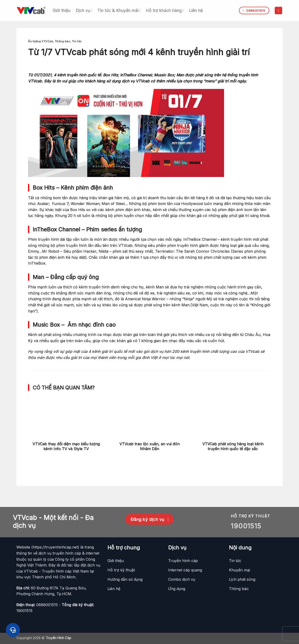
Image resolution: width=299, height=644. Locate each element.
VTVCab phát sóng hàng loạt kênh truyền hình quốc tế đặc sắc (233, 446)
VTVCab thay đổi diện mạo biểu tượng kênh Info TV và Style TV (66, 446)
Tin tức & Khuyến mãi (119, 10)
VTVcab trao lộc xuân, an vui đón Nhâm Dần (149, 446)
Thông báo (63, 41)
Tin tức (77, 41)
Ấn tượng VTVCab (41, 41)
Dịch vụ (84, 10)
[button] (278, 11)
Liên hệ (196, 10)
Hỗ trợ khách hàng (165, 10)
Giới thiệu (62, 10)
